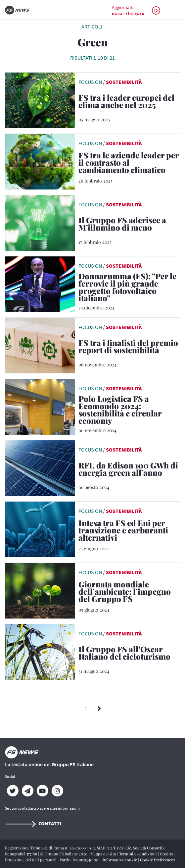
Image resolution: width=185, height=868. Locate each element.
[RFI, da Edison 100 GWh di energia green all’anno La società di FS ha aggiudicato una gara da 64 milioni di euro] (129, 470)
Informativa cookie (120, 860)
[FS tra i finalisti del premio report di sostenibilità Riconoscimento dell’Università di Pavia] (129, 348)
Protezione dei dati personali (31, 860)
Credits (167, 854)
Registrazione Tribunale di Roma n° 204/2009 (46, 848)
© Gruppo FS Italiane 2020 (64, 854)
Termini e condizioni (139, 854)
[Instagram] (57, 791)
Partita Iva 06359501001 (80, 860)
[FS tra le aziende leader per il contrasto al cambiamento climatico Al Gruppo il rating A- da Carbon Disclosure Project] (129, 164)
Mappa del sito (104, 854)
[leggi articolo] (40, 100)
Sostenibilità (124, 82)
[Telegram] (27, 791)
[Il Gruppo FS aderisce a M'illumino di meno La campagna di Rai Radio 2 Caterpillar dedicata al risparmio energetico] (129, 225)
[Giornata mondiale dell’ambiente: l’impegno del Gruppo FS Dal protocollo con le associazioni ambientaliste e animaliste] (129, 593)
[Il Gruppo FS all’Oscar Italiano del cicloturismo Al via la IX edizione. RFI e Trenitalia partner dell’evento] (129, 654)
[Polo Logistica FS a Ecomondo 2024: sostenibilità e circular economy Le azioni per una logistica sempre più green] (129, 411)
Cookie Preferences (157, 860)
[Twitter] (12, 791)
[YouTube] (42, 791)
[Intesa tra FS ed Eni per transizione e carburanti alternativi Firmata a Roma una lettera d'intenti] (129, 531)
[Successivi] (99, 709)
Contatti (33, 823)
